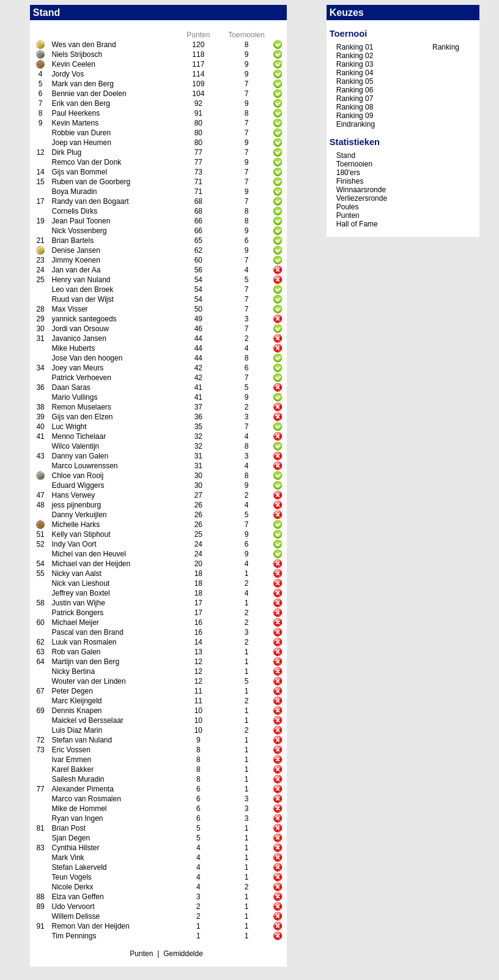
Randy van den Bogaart (90, 201)
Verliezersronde (362, 198)
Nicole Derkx (72, 887)
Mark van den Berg (82, 84)
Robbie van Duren (81, 133)
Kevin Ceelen (73, 64)
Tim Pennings (74, 936)
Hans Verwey (73, 495)
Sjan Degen (71, 838)
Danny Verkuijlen (79, 515)
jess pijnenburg (76, 505)
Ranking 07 (355, 99)
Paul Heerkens (76, 113)
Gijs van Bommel (79, 172)
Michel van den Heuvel (88, 554)
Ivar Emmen (71, 760)
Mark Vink (68, 858)
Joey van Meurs (77, 368)
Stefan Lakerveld (79, 867)
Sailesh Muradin (78, 779)
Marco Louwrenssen (84, 466)
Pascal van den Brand (87, 632)
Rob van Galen (76, 652)
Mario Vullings (74, 397)
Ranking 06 (355, 90)
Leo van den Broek (82, 290)
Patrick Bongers (77, 613)
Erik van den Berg (80, 103)
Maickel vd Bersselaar (87, 720)
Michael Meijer (75, 623)
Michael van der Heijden (91, 564)
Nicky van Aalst (76, 574)
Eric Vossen (71, 750)
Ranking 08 (355, 107)
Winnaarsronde (361, 190)
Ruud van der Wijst (82, 299)
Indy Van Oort (74, 544)
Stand (346, 155)
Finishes (350, 181)
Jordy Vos (68, 74)
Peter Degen (72, 691)
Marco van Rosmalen (86, 799)
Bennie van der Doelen (89, 94)
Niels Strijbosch (77, 54)
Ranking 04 (355, 73)
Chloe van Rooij (77, 476)
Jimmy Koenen (76, 260)
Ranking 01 (355, 47)
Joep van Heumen (81, 143)
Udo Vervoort (73, 907)
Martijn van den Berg (85, 662)
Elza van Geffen (77, 897)
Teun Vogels (71, 877)
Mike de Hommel (79, 809)
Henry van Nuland (81, 280)
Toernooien (354, 164)
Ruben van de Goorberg (91, 182)
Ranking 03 (355, 64)
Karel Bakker (72, 769)
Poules (348, 207)
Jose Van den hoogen (87, 358)
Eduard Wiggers (78, 485)
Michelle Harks (76, 525)
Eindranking (356, 124)
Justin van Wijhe (78, 603)
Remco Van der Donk (86, 162)
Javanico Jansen (79, 339)
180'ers (348, 173)
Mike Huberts (73, 348)
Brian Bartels (72, 241)
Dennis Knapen (76, 711)
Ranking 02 (355, 56)
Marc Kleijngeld (76, 701)
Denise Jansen (76, 250)
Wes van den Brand (83, 45)
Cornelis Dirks (74, 211)
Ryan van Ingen (77, 818)
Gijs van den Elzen (82, 417)
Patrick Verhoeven (81, 378)
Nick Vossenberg (79, 231)
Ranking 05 (355, 81)
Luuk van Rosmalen (84, 642)
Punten (141, 954)
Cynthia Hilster (75, 848)
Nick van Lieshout (80, 583)
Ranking (446, 47)
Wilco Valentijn (75, 446)
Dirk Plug (66, 152)
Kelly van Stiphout (81, 534)
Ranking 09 (355, 116)
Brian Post (68, 828)
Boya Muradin (74, 192)
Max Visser (69, 309)
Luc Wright (69, 427)
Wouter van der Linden (88, 681)
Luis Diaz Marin (77, 730)
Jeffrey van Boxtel (80, 593)
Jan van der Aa (76, 270)
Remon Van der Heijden (90, 926)
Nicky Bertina (73, 671)
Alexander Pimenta (82, 789)
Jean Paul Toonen (81, 221)
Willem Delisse (76, 916)
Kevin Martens (75, 123)
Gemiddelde (183, 954)
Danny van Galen (80, 456)
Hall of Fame (357, 224)
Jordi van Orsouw (80, 329)
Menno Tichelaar (79, 436)
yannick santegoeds (84, 319)
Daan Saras (71, 387)
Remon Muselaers (81, 407)
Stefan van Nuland (82, 740)
